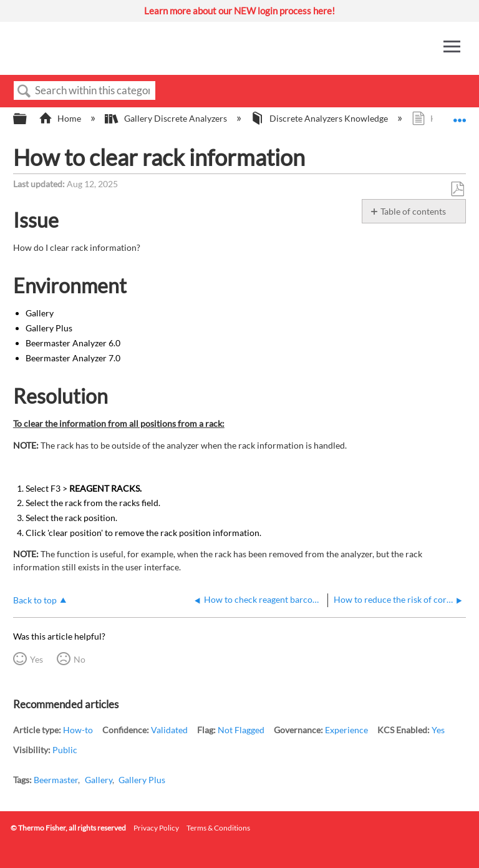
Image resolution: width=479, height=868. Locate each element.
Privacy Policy (156, 828)
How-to (78, 730)
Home (61, 118)
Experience (346, 730)
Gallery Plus (142, 780)
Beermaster (56, 780)
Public (65, 750)
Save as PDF (457, 189)
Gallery (99, 780)
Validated (169, 730)
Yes (36, 659)
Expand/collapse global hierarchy (28, 119)
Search (24, 91)
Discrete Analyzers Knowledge (320, 118)
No (80, 659)
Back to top (35, 600)
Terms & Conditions (218, 828)
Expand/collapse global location (460, 115)
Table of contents (413, 211)
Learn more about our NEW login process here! (239, 11)
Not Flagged (241, 730)
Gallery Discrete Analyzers (167, 118)
